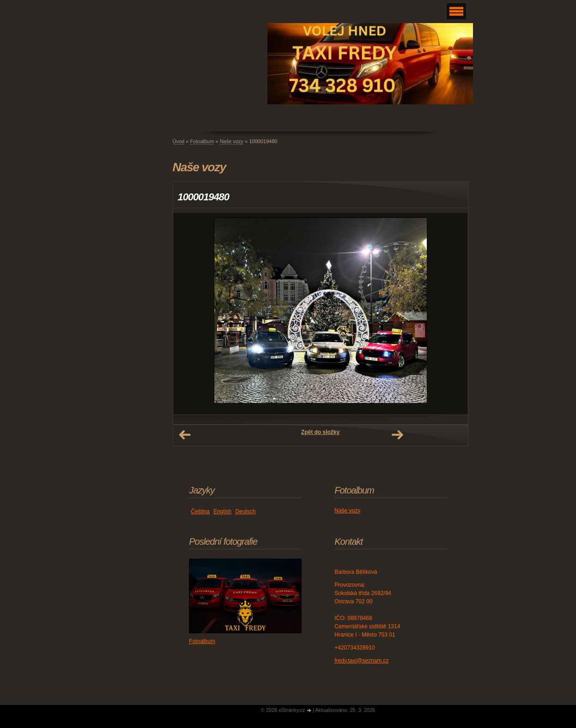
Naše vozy (232, 141)
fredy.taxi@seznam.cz (361, 661)
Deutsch (245, 511)
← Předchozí (185, 435)
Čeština (200, 511)
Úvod (179, 141)
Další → (397, 435)
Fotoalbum (202, 141)
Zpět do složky (320, 432)
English (222, 511)
